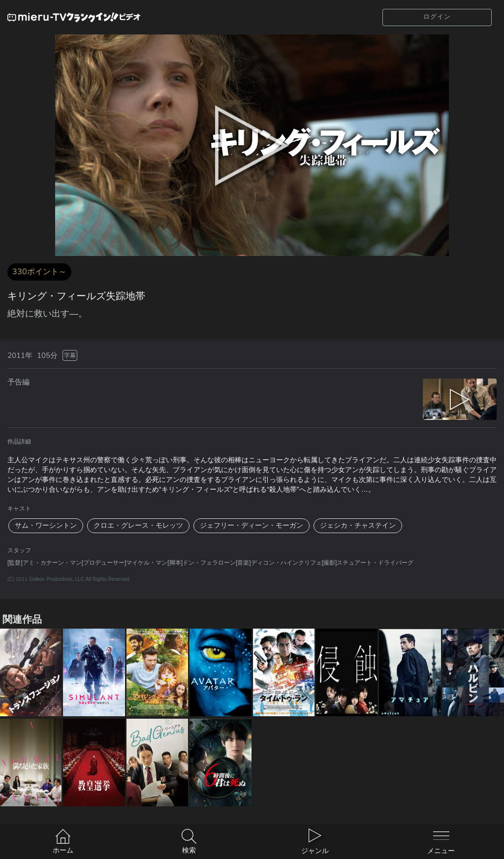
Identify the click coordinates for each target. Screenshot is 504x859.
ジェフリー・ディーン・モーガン (252, 525)
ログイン (437, 17)
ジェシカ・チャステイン (358, 525)
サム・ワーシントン (46, 525)
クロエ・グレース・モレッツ (138, 525)
